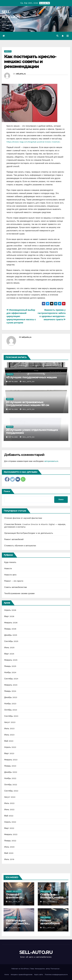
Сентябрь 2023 (11, 716)
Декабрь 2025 (11, 635)
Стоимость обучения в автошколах (20, 546)
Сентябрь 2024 (11, 679)
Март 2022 (9, 828)
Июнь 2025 (9, 648)
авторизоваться (51, 461)
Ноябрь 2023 (10, 704)
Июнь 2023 (9, 735)
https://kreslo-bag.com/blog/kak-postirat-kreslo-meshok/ (33, 142)
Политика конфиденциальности (56, 975)
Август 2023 (10, 722)
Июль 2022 (9, 803)
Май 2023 (9, 741)
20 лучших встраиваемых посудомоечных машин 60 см (28, 404)
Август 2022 (10, 797)
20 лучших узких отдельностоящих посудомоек (32, 431)
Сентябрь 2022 (11, 791)
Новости (8, 51)
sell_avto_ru (21, 74)
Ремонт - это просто (14, 891)
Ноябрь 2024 (10, 672)
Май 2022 (9, 816)
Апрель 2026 (10, 610)
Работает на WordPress (20, 969)
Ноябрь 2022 (10, 778)
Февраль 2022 (11, 834)
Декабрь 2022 (11, 772)
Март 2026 (9, 616)
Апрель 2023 (10, 747)
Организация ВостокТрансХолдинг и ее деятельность (29, 533)
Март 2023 (9, 753)
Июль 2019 (9, 859)
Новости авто (10, 575)
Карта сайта (39, 975)
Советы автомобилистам (16, 587)
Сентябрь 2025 (11, 641)
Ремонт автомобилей (14, 539)
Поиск (7, 491)
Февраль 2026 (11, 623)
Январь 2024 (10, 691)
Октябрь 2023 (11, 710)
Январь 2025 (10, 666)
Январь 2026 (10, 629)
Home (7, 975)
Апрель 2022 (10, 822)
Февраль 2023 (11, 760)
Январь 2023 (10, 766)
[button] (57, 36)
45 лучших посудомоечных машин (31, 377)
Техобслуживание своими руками (19, 593)
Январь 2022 (10, 841)
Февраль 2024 (11, 685)
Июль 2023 (9, 729)
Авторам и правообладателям (21, 975)
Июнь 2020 (9, 847)
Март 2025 (9, 654)
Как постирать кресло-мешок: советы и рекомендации (30, 61)
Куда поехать (10, 562)
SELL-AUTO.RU (36, 952)
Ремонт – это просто (14, 581)
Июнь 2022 (9, 809)
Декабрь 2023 (11, 697)
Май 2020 (9, 853)
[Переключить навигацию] (68, 36)
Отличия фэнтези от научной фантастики (23, 518)
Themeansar (55, 969)
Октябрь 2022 (11, 785)
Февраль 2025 (11, 660)
